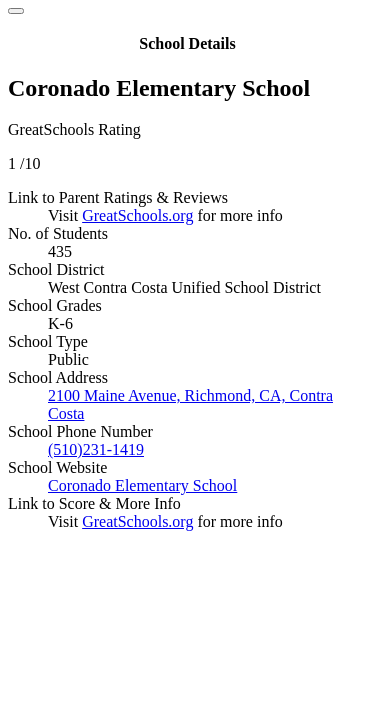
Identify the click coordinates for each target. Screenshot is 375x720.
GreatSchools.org (137, 215)
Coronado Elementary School (142, 485)
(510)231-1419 (96, 449)
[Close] (16, 11)
